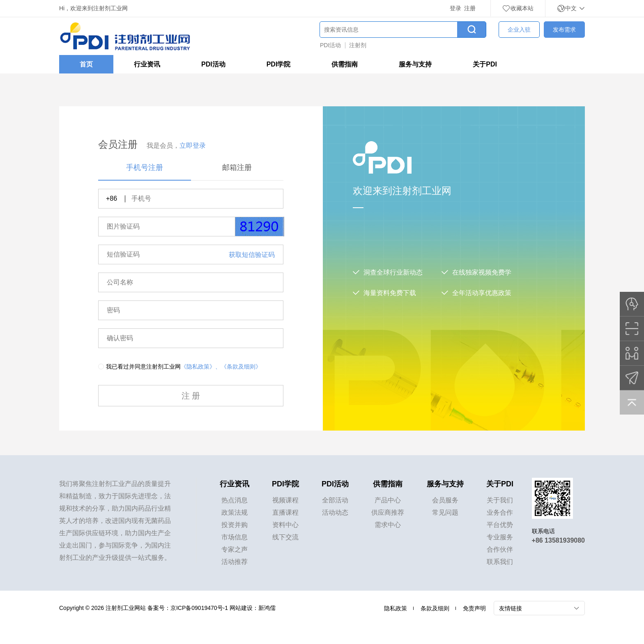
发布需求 (564, 30)
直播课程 (285, 512)
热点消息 (235, 500)
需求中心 (388, 525)
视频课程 (285, 500)
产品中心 (388, 500)
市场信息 (235, 537)
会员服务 (445, 500)
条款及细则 (435, 608)
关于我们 (500, 500)
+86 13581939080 (558, 540)
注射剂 (358, 45)
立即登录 (193, 146)
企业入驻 (519, 30)
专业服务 (500, 537)
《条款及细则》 (241, 367)
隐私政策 (396, 608)
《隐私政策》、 (201, 367)
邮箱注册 (237, 167)
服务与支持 (415, 64)
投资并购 (235, 525)
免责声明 (474, 608)
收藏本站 (518, 8)
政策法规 (235, 512)
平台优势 (500, 525)
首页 (86, 64)
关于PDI (485, 64)
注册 (470, 8)
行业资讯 (147, 64)
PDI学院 (279, 64)
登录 (455, 8)
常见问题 (445, 512)
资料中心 (285, 525)
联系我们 (500, 562)
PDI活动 (330, 45)
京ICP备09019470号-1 (199, 608)
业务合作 (500, 512)
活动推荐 (235, 562)
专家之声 (235, 549)
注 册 (191, 396)
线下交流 (285, 537)
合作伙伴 (500, 549)
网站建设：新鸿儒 (253, 608)
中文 (571, 8)
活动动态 (335, 512)
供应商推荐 (388, 512)
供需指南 (345, 64)
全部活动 (335, 500)
